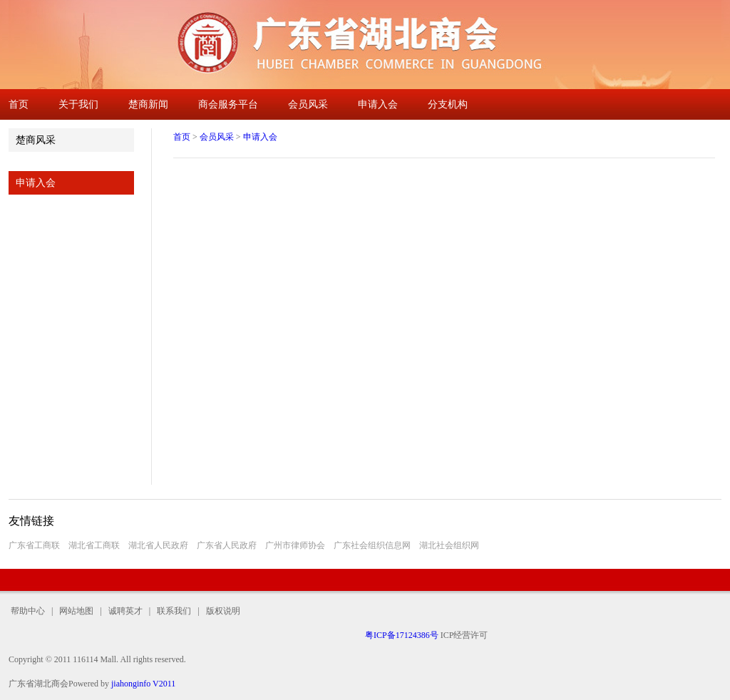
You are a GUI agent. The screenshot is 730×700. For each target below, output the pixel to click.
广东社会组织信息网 (372, 545)
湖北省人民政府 (158, 545)
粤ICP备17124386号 (402, 635)
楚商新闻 (148, 104)
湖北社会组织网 (449, 545)
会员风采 (308, 104)
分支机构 (448, 104)
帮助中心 (30, 611)
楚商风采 (36, 140)
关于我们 (78, 104)
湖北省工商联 (94, 545)
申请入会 (378, 104)
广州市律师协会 (295, 545)
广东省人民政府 (227, 545)
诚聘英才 (125, 611)
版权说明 (220, 611)
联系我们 (174, 611)
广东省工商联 (34, 545)
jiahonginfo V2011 (143, 684)
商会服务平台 (228, 104)
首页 (19, 104)
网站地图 (76, 611)
